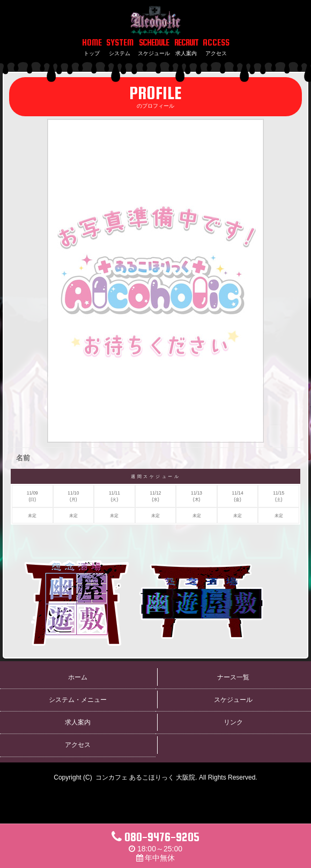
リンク (233, 722)
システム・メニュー (78, 700)
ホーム (78, 677)
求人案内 (78, 722)
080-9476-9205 (155, 837)
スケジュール (233, 700)
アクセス (78, 745)
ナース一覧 (233, 677)
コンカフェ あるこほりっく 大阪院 (146, 777)
